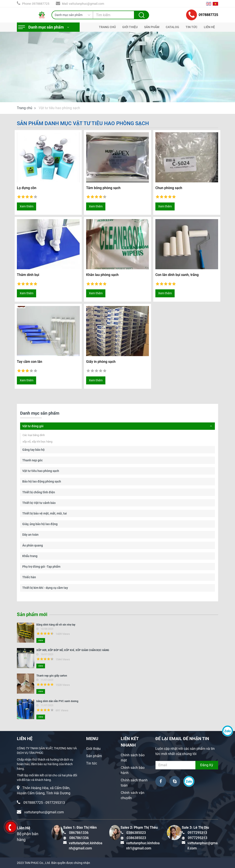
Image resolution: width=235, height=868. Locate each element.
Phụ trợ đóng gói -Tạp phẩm (41, 567)
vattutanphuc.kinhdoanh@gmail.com (86, 846)
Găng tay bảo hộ (33, 450)
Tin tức (92, 763)
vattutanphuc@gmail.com (44, 812)
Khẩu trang (30, 556)
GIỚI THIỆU (130, 27)
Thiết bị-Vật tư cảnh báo (39, 503)
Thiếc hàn (29, 577)
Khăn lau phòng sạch (102, 275)
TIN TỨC (192, 27)
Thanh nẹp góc (32, 460)
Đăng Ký (207, 765)
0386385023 (136, 833)
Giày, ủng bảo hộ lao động (40, 524)
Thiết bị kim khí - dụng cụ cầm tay (45, 588)
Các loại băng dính (34, 435)
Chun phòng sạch (169, 188)
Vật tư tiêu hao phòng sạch (41, 471)
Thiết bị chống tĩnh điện (39, 492)
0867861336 (79, 833)
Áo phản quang (33, 545)
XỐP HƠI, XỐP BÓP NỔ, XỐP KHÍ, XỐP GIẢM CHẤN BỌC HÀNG (73, 650)
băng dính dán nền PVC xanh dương (57, 701)
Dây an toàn (30, 535)
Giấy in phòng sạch (101, 362)
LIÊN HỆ (209, 27)
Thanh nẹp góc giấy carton (52, 676)
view (41, 640)
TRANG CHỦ (107, 27)
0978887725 (202, 15)
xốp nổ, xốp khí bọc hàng (37, 442)
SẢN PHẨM (152, 27)
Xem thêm (27, 206)
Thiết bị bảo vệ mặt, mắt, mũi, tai (45, 513)
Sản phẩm (94, 756)
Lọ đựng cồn (27, 188)
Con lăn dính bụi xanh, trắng (177, 275)
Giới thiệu (93, 749)
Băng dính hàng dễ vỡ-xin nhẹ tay (56, 625)
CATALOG (172, 27)
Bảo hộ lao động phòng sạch (42, 481)
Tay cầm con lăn (30, 362)
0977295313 (55, 803)
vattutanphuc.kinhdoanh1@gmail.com (143, 846)
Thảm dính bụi (28, 275)
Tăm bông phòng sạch (103, 188)
